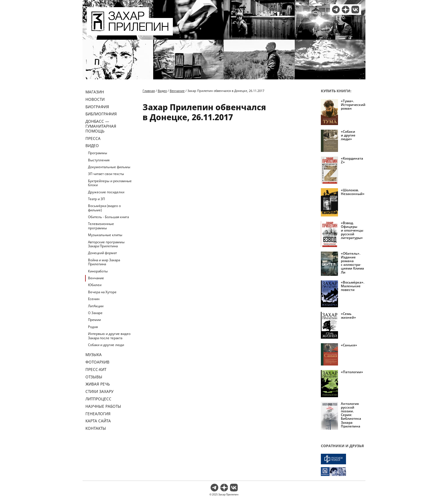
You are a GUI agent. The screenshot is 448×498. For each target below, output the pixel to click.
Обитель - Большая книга (108, 217)
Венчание (96, 278)
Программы (98, 153)
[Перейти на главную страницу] (130, 32)
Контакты (96, 428)
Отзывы (94, 377)
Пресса (93, 138)
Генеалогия (98, 414)
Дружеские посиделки (106, 192)
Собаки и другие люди (106, 345)
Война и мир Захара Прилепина (104, 262)
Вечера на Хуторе (102, 292)
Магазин (95, 92)
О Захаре (95, 313)
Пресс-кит (96, 369)
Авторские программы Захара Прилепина (106, 244)
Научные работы (103, 406)
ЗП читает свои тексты (106, 174)
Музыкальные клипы (105, 235)
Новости (95, 99)
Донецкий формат (102, 253)
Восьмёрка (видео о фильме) (104, 208)
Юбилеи (95, 285)
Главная (149, 91)
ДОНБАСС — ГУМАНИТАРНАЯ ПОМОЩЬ (101, 126)
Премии (94, 320)
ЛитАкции (96, 306)
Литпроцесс (98, 399)
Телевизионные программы (101, 226)
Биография (97, 107)
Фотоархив (97, 362)
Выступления (99, 160)
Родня (93, 327)
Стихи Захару (99, 391)
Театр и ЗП (96, 199)
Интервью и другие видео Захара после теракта (109, 336)
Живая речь (98, 384)
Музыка (94, 355)
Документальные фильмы (109, 167)
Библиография (101, 114)
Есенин (94, 299)
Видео (92, 145)
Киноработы (98, 271)
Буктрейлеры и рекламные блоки (110, 183)
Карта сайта (98, 421)
